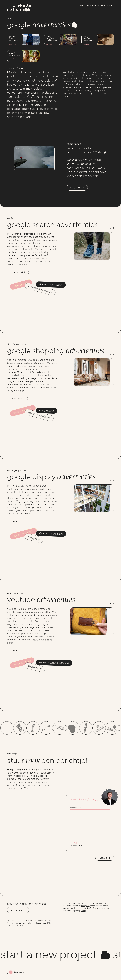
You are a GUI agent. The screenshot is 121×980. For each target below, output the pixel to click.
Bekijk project (77, 188)
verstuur (105, 861)
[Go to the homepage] (19, 8)
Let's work (19, 972)
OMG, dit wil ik (18, 276)
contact (15, 525)
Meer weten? (17, 402)
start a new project (56, 955)
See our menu (18, 910)
